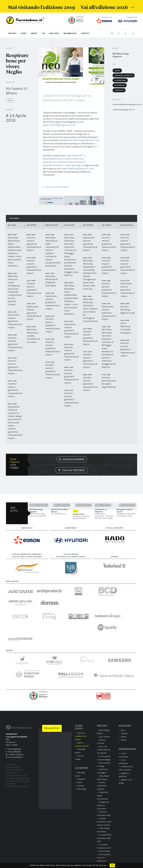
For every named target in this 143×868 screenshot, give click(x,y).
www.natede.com (73, 158)
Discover (123, 695)
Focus (122, 691)
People (122, 698)
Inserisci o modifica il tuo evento (81, 697)
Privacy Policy (11, 748)
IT (112, 33)
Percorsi (12, 33)
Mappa (34, 33)
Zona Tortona (103, 698)
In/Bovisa (102, 861)
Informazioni (70, 33)
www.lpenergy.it (51, 164)
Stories (123, 701)
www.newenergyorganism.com (58, 125)
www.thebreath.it (75, 155)
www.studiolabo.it (15, 718)
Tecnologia (119, 90)
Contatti (85, 33)
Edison (79, 744)
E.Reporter (80, 740)
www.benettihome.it (79, 161)
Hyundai (79, 747)
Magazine (54, 33)
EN (118, 33)
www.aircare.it (90, 158)
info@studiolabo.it (16, 716)
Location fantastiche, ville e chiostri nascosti (104, 783)
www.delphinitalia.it (53, 158)
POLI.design (81, 750)
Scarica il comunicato (55, 183)
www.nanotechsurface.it (55, 161)
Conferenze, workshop (124, 76)
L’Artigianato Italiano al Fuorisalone (103, 766)
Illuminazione (120, 80)
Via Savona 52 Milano (19, 91)
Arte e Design (103, 812)
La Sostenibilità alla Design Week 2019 (104, 799)
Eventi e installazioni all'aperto (102, 747)
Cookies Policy (23, 748)
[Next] (101, 68)
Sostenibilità (120, 85)
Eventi (24, 33)
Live (43, 33)
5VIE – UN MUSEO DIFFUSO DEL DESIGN (104, 711)
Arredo (117, 71)
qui (105, 866)
